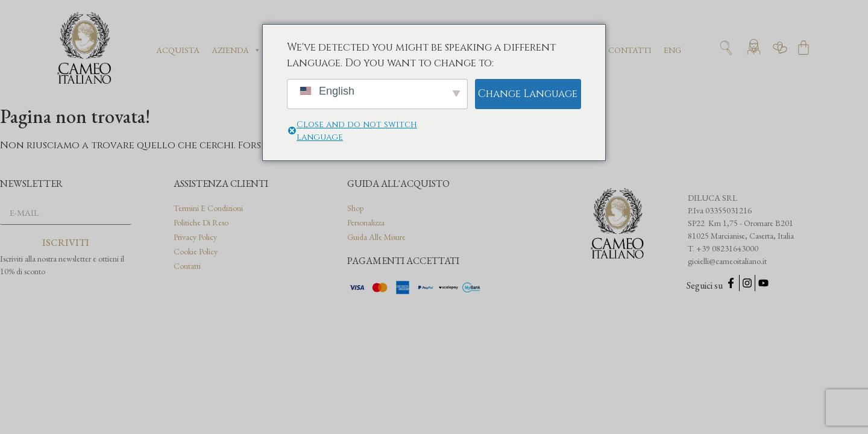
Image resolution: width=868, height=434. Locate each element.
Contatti (630, 50)
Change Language (528, 94)
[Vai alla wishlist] (780, 48)
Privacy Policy (195, 237)
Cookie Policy (196, 251)
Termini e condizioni (208, 208)
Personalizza (366, 222)
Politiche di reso (201, 222)
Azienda (236, 50)
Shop (355, 208)
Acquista (178, 50)
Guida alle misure (376, 237)
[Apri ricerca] (726, 48)
